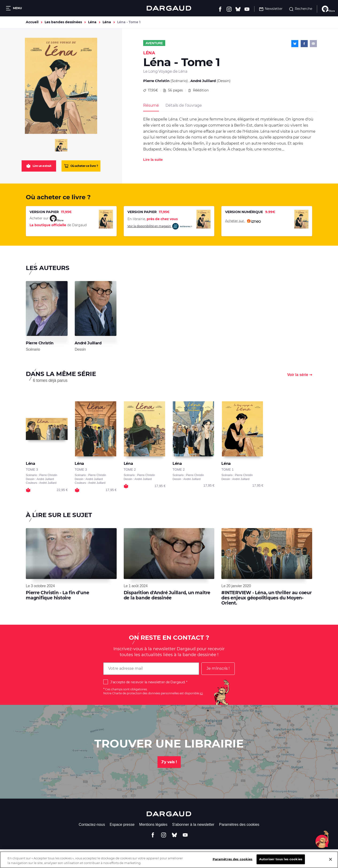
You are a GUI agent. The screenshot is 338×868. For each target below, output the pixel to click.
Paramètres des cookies (239, 825)
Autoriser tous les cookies (281, 863)
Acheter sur (243, 221)
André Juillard (203, 81)
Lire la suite (153, 160)
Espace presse (122, 825)
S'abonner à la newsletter (193, 825)
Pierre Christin (156, 81)
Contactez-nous (92, 825)
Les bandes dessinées (63, 22)
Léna (92, 22)
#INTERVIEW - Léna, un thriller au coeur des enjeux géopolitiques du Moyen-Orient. (266, 598)
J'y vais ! (169, 762)
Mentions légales (153, 825)
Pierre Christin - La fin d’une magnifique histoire (57, 595)
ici (201, 693)
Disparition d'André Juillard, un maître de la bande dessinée (167, 595)
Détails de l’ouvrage (184, 105)
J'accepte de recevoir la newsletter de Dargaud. (148, 682)
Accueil (32, 22)
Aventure (154, 43)
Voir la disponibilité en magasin (160, 226)
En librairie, (153, 219)
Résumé (151, 105)
